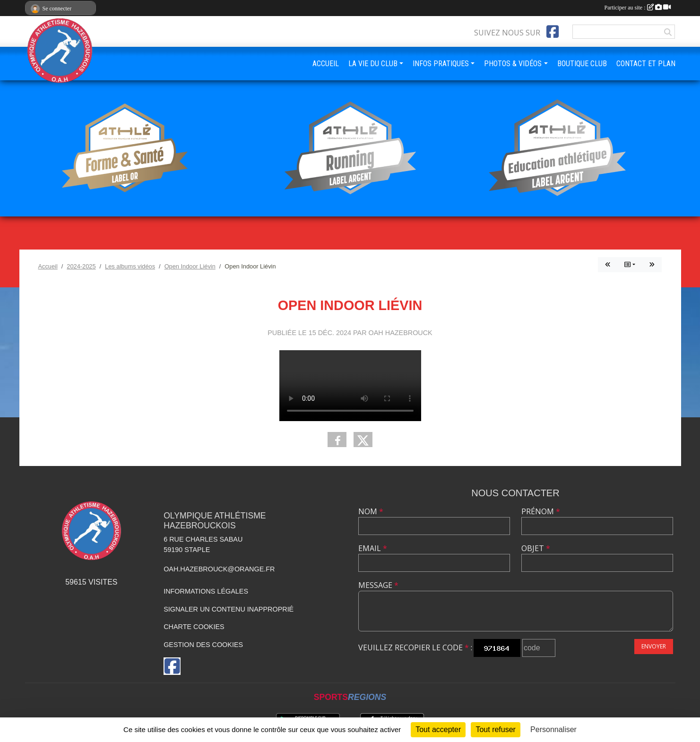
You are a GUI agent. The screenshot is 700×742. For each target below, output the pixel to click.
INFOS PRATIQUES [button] (441, 64)
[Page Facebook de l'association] (553, 32)
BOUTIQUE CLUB (582, 64)
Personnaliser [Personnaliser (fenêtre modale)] (553, 729)
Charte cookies (194, 627)
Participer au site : (638, 8)
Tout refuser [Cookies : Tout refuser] (495, 729)
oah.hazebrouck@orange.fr (219, 569)
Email (373, 548)
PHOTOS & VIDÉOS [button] (513, 64)
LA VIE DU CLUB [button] (373, 64)
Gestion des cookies (203, 645)
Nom (371, 511)
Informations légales (206, 591)
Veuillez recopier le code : (415, 647)
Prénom (541, 511)
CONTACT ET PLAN (646, 64)
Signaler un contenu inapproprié (229, 609)
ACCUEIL (326, 64)
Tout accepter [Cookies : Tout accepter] (438, 729)
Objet (536, 548)
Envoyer (654, 646)
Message (378, 585)
